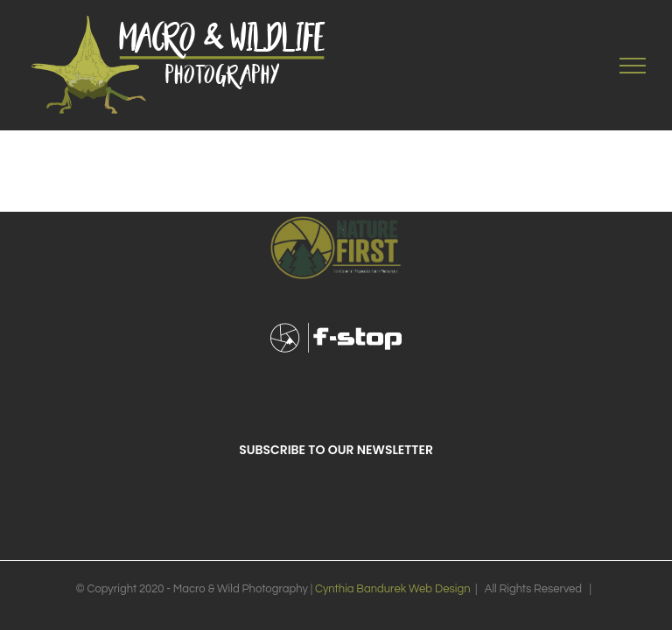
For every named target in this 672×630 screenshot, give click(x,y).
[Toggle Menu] (633, 66)
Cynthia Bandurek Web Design (393, 589)
